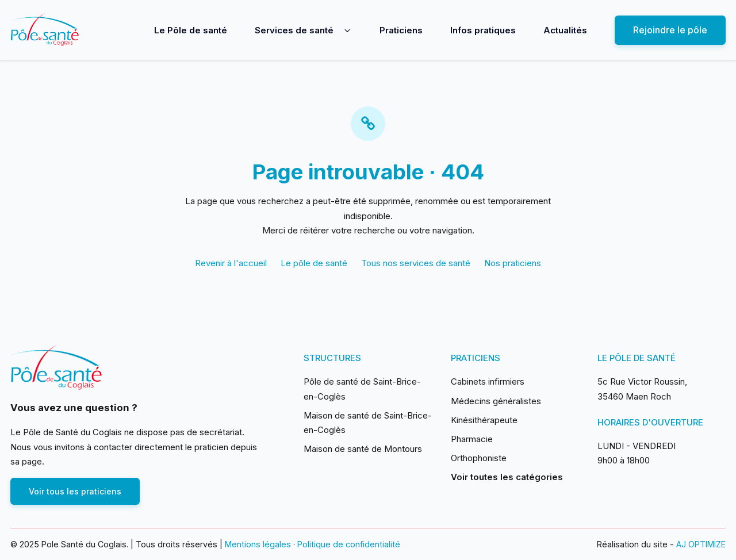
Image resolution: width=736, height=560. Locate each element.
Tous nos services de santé (416, 263)
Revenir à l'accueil (231, 263)
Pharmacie (472, 439)
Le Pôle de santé (191, 30)
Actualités (565, 30)
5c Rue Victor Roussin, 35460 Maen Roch (642, 389)
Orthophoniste (479, 458)
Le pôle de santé (314, 263)
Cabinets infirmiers (488, 381)
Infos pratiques (483, 30)
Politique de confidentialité (349, 544)
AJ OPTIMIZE (701, 544)
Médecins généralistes (496, 401)
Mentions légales (258, 544)
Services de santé (294, 30)
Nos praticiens (513, 263)
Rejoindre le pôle (670, 30)
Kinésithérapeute (484, 420)
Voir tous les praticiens (75, 491)
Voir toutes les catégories (507, 477)
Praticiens (401, 30)
